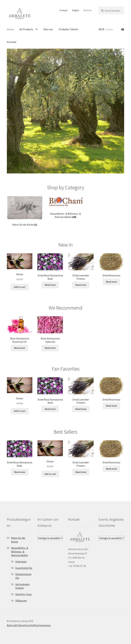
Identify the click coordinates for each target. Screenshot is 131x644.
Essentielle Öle (24, 568)
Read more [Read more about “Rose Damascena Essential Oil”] (20, 348)
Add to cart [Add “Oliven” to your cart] (20, 287)
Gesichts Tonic (24, 594)
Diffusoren (21, 601)
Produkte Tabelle (68, 29)
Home (10, 29)
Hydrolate (21, 562)
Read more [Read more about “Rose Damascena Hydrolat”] (50, 348)
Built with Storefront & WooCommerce (29, 625)
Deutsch (87, 10)
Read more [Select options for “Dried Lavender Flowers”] (81, 285)
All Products (26, 29)
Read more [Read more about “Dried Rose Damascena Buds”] (50, 285)
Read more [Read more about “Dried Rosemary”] (111, 282)
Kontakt (12, 42)
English (76, 10)
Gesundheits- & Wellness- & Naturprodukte (20, 551)
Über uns (48, 29)
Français (64, 10)
